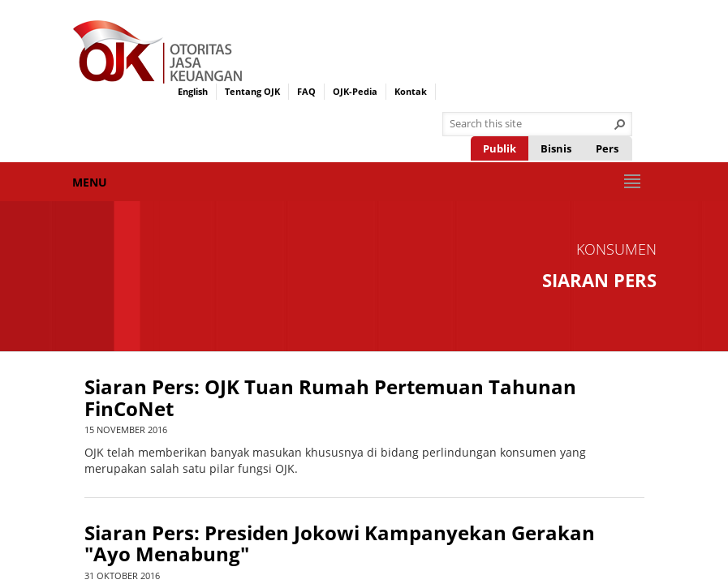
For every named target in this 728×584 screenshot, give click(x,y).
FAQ (306, 91)
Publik (500, 148)
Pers (607, 148)
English (193, 91)
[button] (620, 124)
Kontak (411, 91)
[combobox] (531, 124)
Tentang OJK (252, 91)
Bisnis (556, 148)
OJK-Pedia (355, 91)
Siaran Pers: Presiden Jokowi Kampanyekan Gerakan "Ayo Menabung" (340, 544)
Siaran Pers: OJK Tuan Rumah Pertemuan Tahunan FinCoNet (330, 398)
